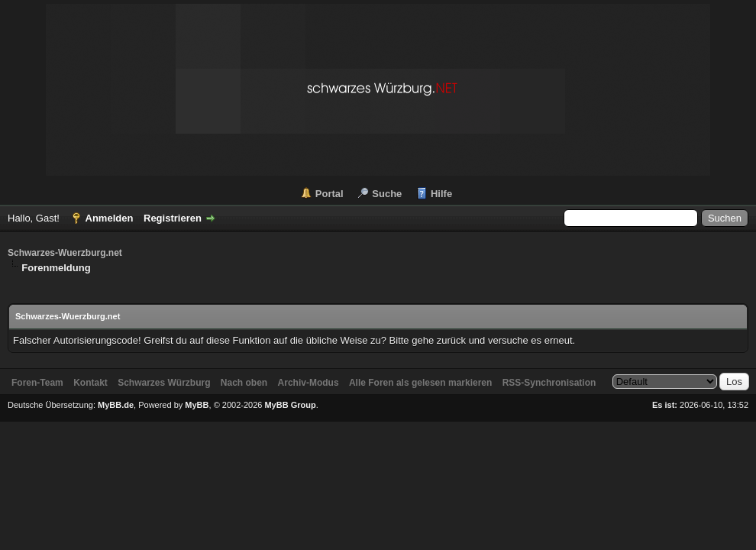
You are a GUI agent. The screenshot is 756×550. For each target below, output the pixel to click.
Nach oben (244, 383)
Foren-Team (37, 383)
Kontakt (90, 383)
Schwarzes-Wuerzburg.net (65, 253)
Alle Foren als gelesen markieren (420, 383)
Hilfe (441, 194)
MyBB (197, 405)
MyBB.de (116, 405)
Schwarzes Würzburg (164, 383)
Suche (387, 194)
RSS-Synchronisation (549, 383)
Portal (330, 194)
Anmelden (110, 218)
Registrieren (173, 218)
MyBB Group (290, 405)
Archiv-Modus (309, 383)
